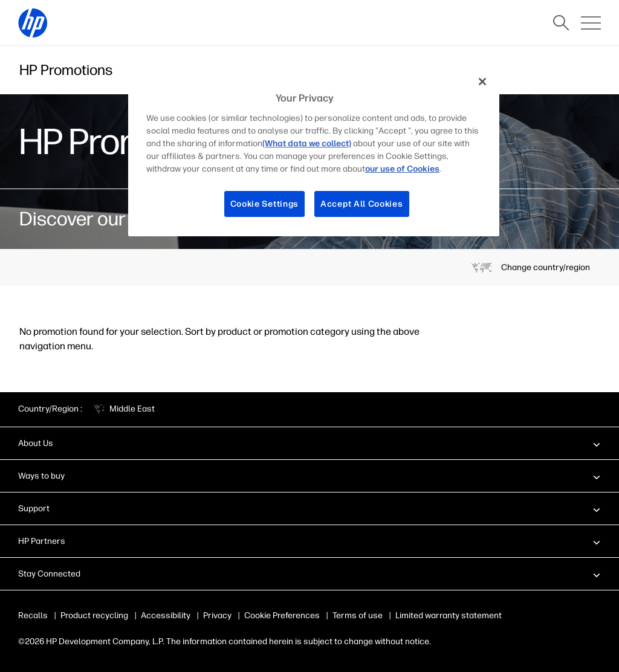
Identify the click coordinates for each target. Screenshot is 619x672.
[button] (309, 443)
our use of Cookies (402, 169)
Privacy (217, 615)
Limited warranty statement (449, 615)
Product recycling (94, 615)
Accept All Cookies (362, 204)
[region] (314, 152)
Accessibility (166, 615)
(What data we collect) (307, 144)
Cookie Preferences (282, 615)
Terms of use (358, 615)
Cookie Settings (265, 204)
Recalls (33, 615)
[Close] (482, 82)
